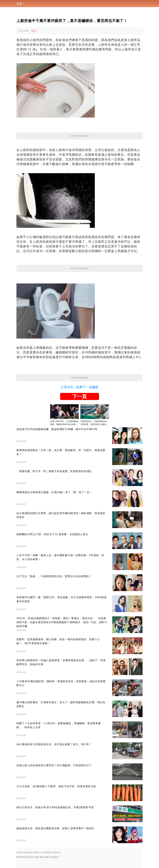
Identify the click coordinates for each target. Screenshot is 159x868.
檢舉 (33, 31)
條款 (37, 857)
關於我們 (20, 857)
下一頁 (79, 396)
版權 (46, 857)
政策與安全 (30, 857)
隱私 (42, 857)
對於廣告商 (54, 857)
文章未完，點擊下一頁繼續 (79, 387)
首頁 (19, 4)
